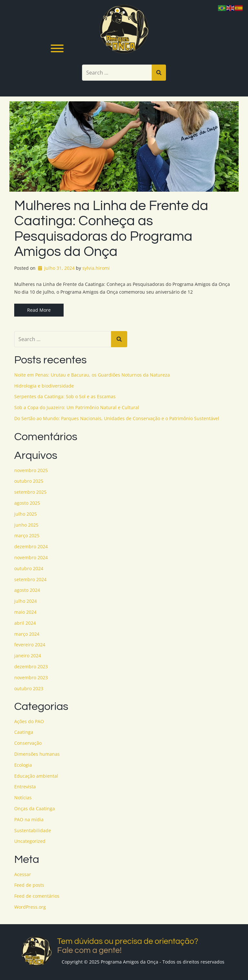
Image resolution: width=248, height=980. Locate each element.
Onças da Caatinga (35, 808)
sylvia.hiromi (96, 268)
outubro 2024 (29, 568)
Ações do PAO (29, 721)
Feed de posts (29, 885)
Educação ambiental (36, 776)
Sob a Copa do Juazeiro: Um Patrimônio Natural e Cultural (77, 407)
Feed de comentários (37, 896)
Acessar (23, 874)
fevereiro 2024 (30, 645)
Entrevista (25, 787)
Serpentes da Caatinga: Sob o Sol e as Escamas (65, 396)
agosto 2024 (27, 590)
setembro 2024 (30, 579)
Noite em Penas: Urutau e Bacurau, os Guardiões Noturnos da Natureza (92, 375)
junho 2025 (26, 525)
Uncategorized (30, 841)
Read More (39, 310)
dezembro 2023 (31, 667)
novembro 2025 (31, 470)
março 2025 (27, 535)
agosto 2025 (27, 503)
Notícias (23, 798)
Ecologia (23, 765)
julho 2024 (26, 601)
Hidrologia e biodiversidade (44, 386)
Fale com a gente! (89, 950)
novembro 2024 (31, 557)
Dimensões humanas (37, 754)
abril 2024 (25, 623)
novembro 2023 (31, 677)
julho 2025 (26, 514)
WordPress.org (30, 907)
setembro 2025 (30, 492)
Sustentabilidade (33, 830)
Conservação (28, 743)
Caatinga (24, 732)
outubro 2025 (29, 481)
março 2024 (27, 634)
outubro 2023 (29, 688)
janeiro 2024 (28, 656)
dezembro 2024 (31, 546)
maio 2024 (25, 612)
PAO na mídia (29, 819)
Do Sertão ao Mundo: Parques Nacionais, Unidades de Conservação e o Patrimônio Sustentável (117, 418)
